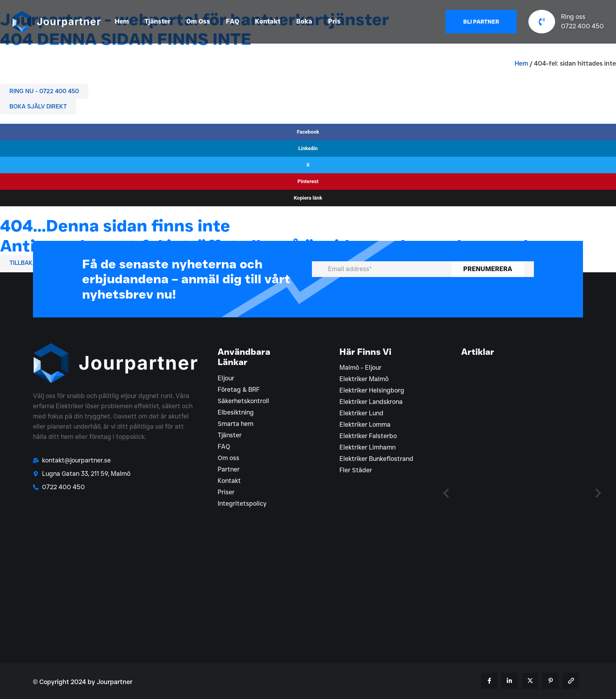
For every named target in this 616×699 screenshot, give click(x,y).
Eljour (226, 378)
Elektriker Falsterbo (368, 436)
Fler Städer (356, 470)
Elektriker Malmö (364, 379)
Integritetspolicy (242, 504)
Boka (304, 21)
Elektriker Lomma (365, 425)
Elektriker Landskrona (371, 402)
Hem (122, 21)
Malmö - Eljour (360, 368)
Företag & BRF (239, 390)
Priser (226, 492)
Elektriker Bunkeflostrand (376, 459)
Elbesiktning (236, 412)
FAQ (233, 21)
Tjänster (158, 21)
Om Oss (198, 21)
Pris (334, 21)
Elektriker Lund (361, 413)
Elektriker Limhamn (368, 447)
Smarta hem (236, 424)
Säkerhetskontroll (243, 401)
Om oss (228, 458)
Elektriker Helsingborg (372, 390)
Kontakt (268, 21)
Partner (229, 469)
